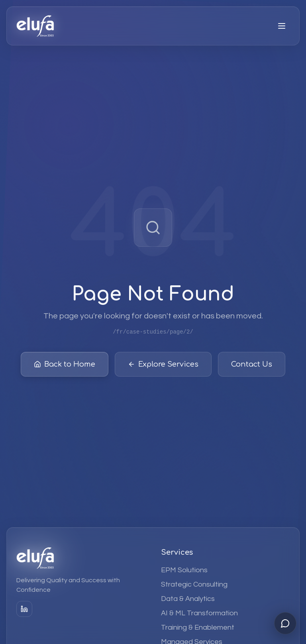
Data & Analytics (188, 599)
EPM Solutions (184, 570)
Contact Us (252, 365)
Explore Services (163, 365)
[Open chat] (285, 623)
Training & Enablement (198, 627)
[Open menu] (282, 26)
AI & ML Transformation (199, 613)
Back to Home (65, 365)
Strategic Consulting (194, 584)
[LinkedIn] (24, 609)
